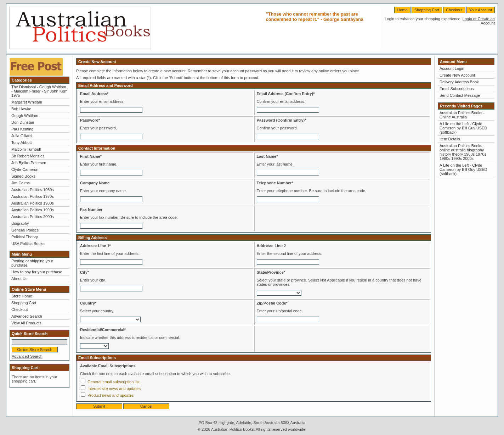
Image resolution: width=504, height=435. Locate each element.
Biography (20, 223)
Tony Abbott (22, 143)
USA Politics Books (28, 244)
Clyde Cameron (25, 169)
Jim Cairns (21, 183)
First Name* (91, 156)
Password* (90, 120)
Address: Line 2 (271, 246)
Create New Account (457, 75)
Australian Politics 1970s (33, 196)
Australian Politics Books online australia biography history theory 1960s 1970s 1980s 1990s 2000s (463, 152)
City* (84, 272)
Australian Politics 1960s (33, 190)
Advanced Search (27, 316)
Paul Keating (22, 129)
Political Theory (25, 237)
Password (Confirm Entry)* (282, 120)
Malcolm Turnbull (26, 149)
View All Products (26, 323)
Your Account (481, 10)
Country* (88, 303)
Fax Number (91, 210)
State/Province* (271, 272)
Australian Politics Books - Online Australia (462, 115)
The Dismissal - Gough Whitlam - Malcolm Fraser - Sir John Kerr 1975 (39, 91)
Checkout (454, 10)
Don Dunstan (23, 122)
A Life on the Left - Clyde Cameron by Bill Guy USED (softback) (463, 128)
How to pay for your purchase (37, 272)
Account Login (452, 68)
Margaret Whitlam (27, 102)
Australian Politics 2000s (33, 217)
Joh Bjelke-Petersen (29, 163)
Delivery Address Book (459, 82)
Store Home (22, 296)
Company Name (95, 183)
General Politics (25, 230)
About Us (19, 279)
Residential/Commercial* (103, 330)
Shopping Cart (427, 10)
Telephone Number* (275, 183)
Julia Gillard (21, 136)
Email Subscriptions (457, 89)
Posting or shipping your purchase (32, 263)
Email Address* (94, 94)
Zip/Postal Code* (272, 303)
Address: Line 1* (95, 246)
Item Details (450, 139)
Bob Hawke (21, 109)
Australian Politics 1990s (33, 210)
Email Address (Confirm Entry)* (286, 94)
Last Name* (267, 156)
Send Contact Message (460, 95)
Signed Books (23, 176)
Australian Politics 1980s (33, 203)
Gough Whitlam (25, 116)
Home (402, 10)
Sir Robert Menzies (28, 156)
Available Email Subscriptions (108, 366)
